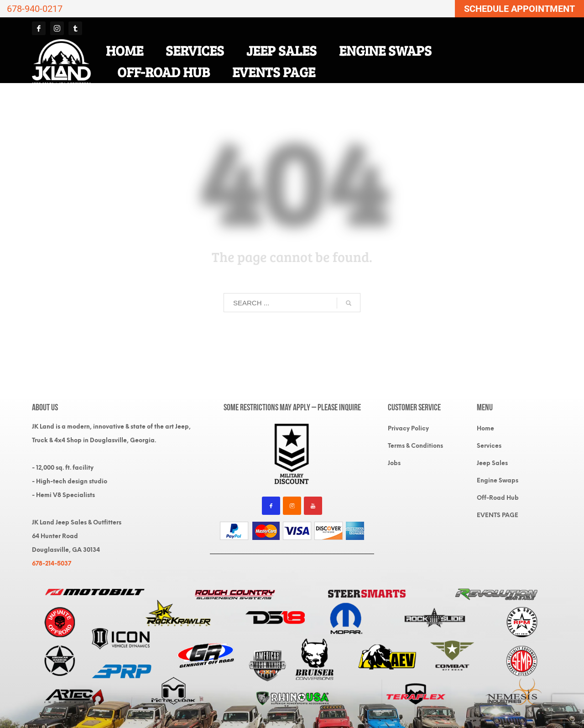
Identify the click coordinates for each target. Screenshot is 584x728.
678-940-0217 (35, 9)
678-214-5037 (52, 563)
